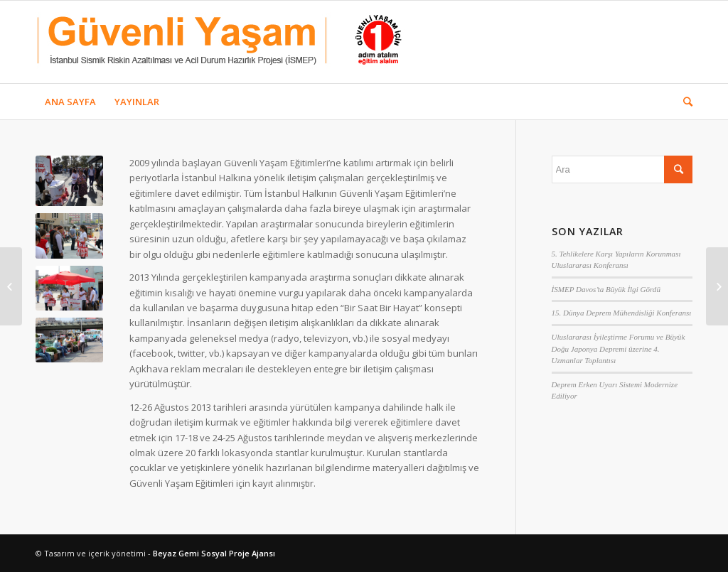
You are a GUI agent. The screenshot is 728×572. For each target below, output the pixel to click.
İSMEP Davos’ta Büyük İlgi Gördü (606, 289)
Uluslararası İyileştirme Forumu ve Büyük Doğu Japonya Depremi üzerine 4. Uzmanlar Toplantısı (619, 349)
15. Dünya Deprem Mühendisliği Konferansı (622, 313)
